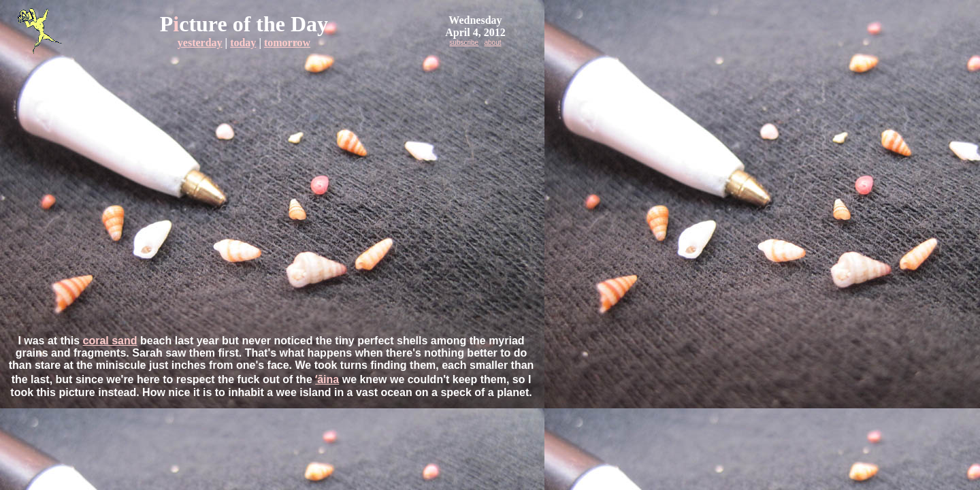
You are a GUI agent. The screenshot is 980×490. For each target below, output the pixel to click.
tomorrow (287, 43)
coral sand (110, 341)
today (243, 43)
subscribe (464, 43)
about (493, 43)
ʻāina (327, 379)
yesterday (200, 43)
